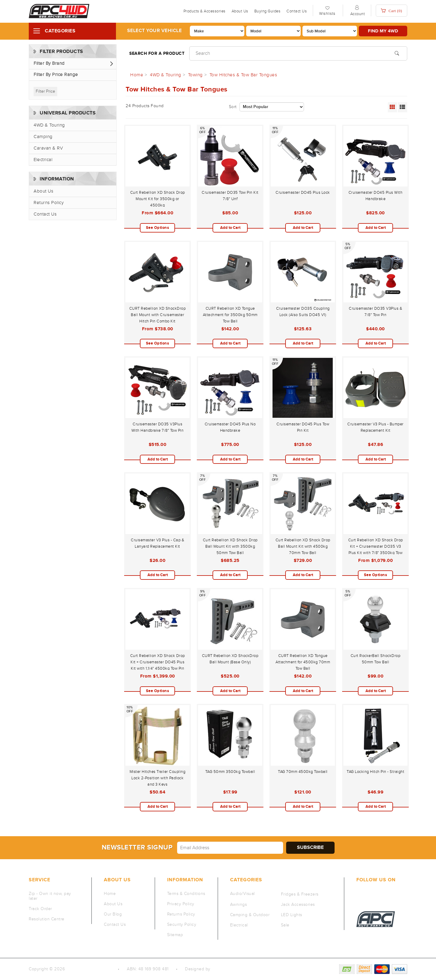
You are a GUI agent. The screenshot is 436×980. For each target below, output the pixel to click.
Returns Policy (49, 203)
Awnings (239, 905)
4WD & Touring (49, 125)
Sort (233, 107)
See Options (158, 228)
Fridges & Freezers (300, 894)
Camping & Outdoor (250, 915)
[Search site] (397, 53)
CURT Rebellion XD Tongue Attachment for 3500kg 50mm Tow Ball (230, 315)
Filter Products (61, 52)
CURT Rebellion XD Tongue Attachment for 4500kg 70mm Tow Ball (303, 662)
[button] (73, 64)
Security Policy (182, 925)
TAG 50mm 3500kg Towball (230, 772)
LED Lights (292, 915)
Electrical (43, 160)
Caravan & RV (48, 148)
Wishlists (327, 14)
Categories (60, 31)
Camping (43, 137)
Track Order (40, 909)
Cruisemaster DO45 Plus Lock (303, 193)
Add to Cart (230, 228)
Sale (285, 925)
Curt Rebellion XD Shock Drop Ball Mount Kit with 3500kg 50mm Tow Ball (230, 546)
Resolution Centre (47, 919)
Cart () (391, 11)
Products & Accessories (205, 11)
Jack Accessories (298, 905)
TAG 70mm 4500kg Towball (303, 772)
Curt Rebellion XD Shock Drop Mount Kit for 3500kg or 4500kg (158, 199)
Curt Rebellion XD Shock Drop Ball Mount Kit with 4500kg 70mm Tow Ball (303, 546)
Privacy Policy (181, 904)
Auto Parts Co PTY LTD (89, 969)
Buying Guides (268, 11)
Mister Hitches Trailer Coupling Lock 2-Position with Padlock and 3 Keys (158, 778)
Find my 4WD (383, 31)
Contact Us (297, 11)
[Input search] (298, 53)
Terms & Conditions (186, 894)
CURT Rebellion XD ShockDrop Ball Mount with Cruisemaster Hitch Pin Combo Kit (158, 315)
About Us (240, 11)
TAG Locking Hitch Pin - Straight (375, 772)
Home (110, 894)
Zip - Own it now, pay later (50, 896)
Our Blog (113, 914)
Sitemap (175, 935)
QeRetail (220, 969)
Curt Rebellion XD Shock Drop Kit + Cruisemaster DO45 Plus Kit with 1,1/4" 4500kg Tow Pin (158, 662)
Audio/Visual (243, 894)
